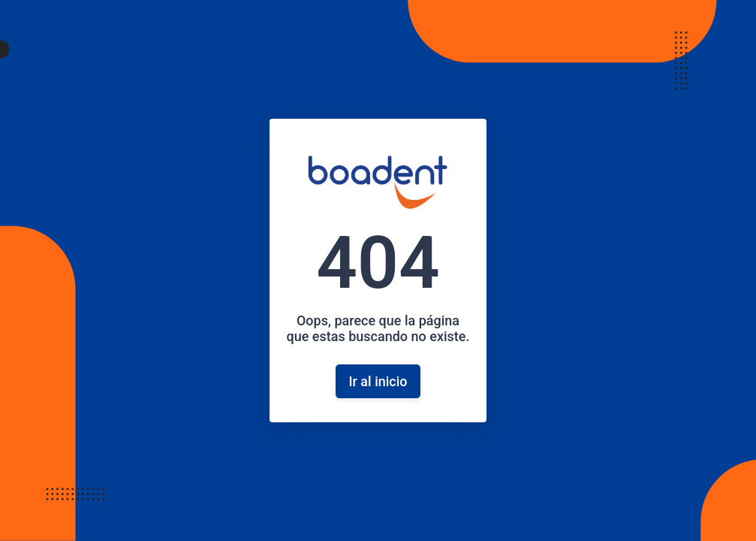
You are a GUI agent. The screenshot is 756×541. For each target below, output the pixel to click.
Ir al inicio (378, 381)
